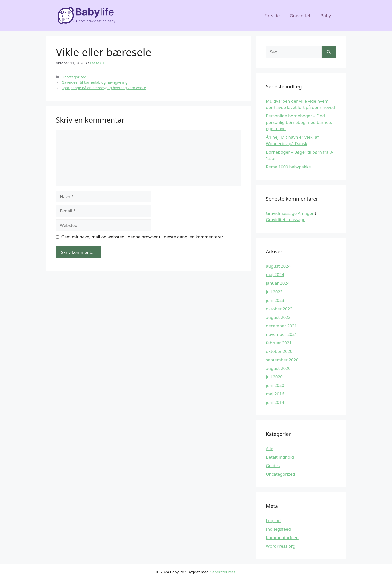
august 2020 (278, 368)
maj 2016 (275, 394)
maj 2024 (275, 275)
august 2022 (278, 317)
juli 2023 (274, 292)
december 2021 (281, 326)
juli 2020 (274, 377)
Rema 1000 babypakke (288, 167)
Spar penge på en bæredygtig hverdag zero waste (104, 88)
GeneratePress (223, 572)
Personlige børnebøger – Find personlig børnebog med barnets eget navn (299, 122)
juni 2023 (275, 300)
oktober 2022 (279, 309)
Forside (272, 16)
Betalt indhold (280, 457)
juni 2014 (275, 402)
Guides (273, 466)
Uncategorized (74, 77)
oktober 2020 (279, 351)
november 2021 (282, 334)
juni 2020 (275, 385)
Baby (326, 16)
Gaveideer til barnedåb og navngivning (95, 82)
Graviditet (300, 16)
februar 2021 (279, 343)
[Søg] (329, 52)
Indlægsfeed (278, 529)
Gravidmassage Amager (290, 213)
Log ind (273, 521)
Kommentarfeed (282, 538)
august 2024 (278, 266)
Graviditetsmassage (286, 220)
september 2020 (282, 360)
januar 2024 (278, 283)
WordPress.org (281, 546)
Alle (270, 449)
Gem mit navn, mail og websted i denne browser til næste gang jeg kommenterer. (143, 237)
